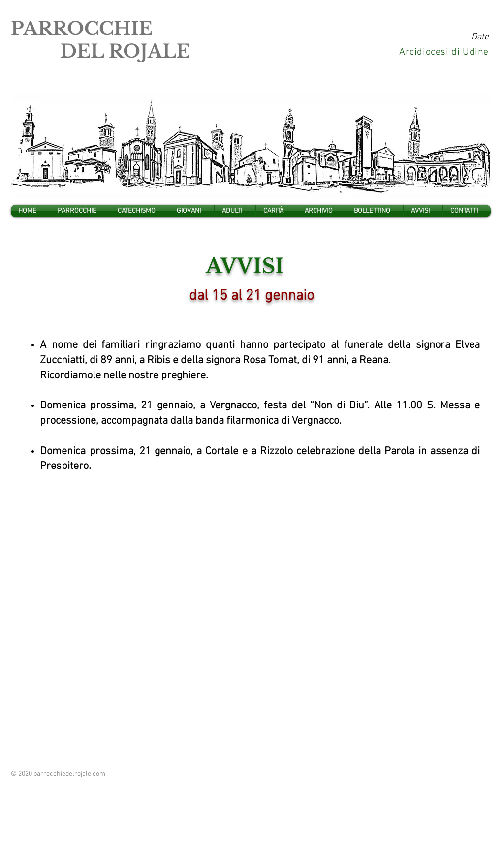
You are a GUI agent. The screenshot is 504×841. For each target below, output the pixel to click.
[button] (80, 211)
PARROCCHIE (82, 29)
